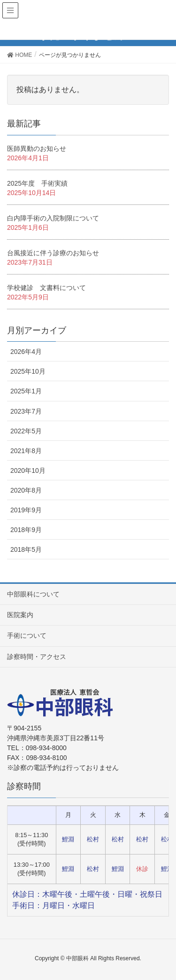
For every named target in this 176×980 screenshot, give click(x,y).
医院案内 (20, 615)
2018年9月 (26, 530)
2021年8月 (26, 451)
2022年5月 (26, 431)
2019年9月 (26, 510)
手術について (27, 635)
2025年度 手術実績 (37, 183)
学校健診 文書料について (46, 288)
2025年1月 (26, 391)
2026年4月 (26, 352)
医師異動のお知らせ (37, 149)
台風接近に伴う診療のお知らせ (53, 253)
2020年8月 (26, 490)
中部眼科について (33, 594)
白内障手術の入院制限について (53, 218)
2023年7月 (26, 411)
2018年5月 (26, 549)
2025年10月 (28, 371)
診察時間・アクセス (37, 657)
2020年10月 (28, 470)
